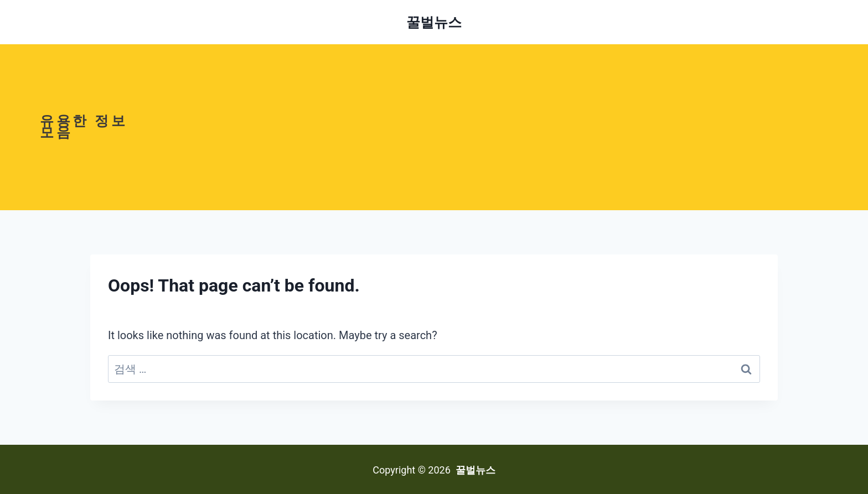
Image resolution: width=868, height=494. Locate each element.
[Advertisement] (506, 127)
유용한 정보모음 (84, 127)
